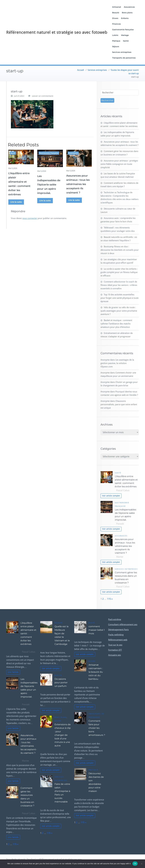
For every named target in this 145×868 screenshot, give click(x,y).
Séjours (116, 46)
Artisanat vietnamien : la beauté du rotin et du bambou (96, 672)
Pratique (116, 41)
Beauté (116, 13)
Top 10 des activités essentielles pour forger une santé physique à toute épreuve (120, 298)
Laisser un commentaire (43, 96)
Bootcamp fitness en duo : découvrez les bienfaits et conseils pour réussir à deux (120, 250)
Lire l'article (13, 672)
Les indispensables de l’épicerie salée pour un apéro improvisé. (49, 185)
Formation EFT (115, 650)
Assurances (129, 7)
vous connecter (30, 218)
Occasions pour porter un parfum (61, 682)
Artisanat (117, 7)
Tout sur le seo (115, 645)
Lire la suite (16, 202)
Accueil (81, 70)
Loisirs (115, 35)
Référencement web (118, 640)
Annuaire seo (115, 655)
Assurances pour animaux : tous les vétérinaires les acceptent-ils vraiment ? (78, 184)
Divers (115, 18)
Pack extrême (115, 619)
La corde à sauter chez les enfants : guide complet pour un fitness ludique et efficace (119, 272)
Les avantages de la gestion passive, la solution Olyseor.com (117, 363)
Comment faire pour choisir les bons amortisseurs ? (97, 728)
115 (109, 599)
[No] (141, 864)
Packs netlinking (116, 635)
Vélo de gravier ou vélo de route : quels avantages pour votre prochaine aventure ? (119, 311)
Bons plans (127, 13)
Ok (135, 864)
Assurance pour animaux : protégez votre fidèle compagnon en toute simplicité (119, 164)
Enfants (125, 18)
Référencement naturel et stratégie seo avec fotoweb (57, 32)
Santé (126, 41)
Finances (117, 24)
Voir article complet (111, 496)
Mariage (125, 35)
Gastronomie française (123, 30)
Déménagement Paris (118, 630)
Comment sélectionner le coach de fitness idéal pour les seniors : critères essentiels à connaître (119, 285)
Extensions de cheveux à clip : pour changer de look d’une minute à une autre (63, 735)
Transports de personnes (124, 58)
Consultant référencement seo (123, 625)
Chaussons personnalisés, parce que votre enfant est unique (119, 404)
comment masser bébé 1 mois (97, 630)
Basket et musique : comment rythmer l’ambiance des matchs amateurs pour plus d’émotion (116, 324)
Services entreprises (122, 52)
